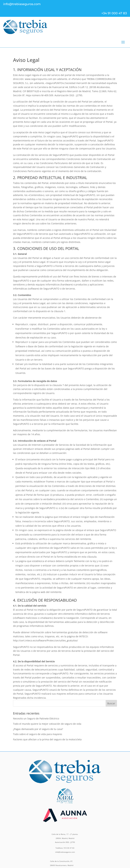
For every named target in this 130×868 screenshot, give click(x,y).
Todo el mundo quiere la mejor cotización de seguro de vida (47, 724)
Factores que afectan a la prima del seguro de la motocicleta (47, 739)
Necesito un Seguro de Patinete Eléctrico (36, 718)
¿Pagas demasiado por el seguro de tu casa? (38, 729)
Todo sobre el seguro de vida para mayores (38, 734)
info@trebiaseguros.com (22, 4)
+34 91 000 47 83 (114, 13)
